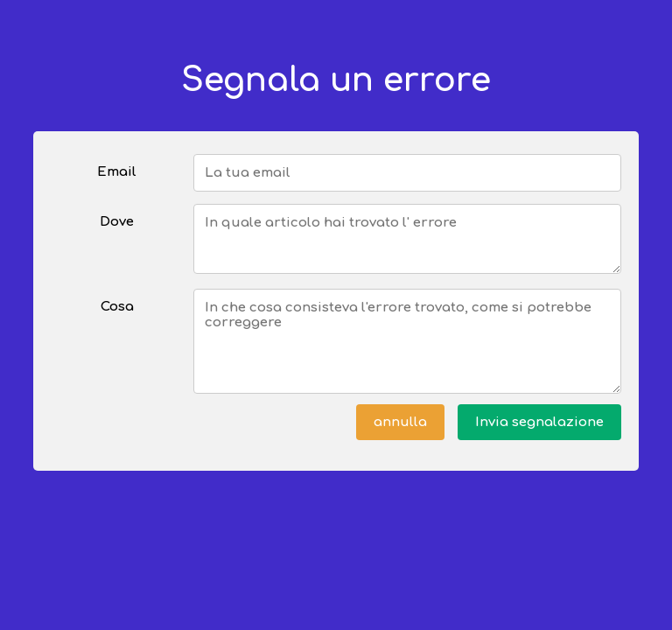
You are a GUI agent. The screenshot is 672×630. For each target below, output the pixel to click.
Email (117, 172)
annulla (400, 422)
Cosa (117, 307)
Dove (117, 222)
